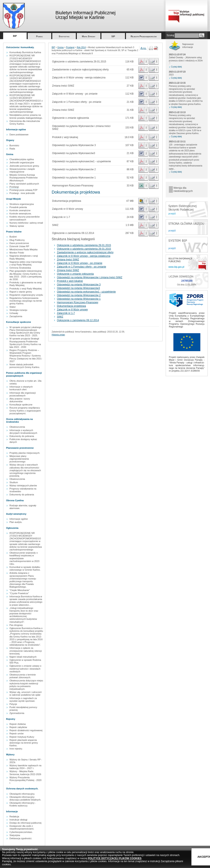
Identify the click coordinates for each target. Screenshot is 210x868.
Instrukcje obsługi (18, 820)
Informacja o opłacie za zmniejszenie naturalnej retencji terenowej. (26, 651)
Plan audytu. (16, 522)
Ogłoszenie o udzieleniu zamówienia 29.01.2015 (84, 245)
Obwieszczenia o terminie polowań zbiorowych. (23, 676)
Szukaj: (171, 35)
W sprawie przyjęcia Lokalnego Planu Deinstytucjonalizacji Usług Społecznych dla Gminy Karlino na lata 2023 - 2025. (25, 331)
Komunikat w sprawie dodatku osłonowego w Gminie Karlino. (25, 568)
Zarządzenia (16, 316)
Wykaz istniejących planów (23, 485)
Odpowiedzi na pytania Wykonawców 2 (79, 295)
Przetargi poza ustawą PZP (23, 190)
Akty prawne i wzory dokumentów (20, 400)
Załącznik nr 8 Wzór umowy (72, 310)
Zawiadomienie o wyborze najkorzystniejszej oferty (85, 252)
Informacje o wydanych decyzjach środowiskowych (23, 432)
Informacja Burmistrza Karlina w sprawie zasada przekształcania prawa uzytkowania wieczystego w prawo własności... (26, 601)
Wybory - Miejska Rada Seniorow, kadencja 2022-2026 (25, 773)
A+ (142, 48)
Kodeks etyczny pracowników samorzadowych (25, 218)
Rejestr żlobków (18, 724)
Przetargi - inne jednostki (22, 193)
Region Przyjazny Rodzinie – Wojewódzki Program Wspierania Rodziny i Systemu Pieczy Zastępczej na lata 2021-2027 (26, 356)
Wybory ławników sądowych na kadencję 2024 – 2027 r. (25, 767)
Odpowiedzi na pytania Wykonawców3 (78, 288)
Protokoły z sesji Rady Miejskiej (26, 289)
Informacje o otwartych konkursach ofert (21, 388)
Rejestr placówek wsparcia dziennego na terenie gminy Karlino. (24, 743)
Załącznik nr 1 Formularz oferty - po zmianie (81, 267)
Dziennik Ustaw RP (19, 246)
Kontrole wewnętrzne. (21, 214)
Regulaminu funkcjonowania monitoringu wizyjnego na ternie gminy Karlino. (26, 301)
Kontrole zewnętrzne (20, 210)
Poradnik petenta (18, 207)
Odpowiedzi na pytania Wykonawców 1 (79, 299)
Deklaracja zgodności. (21, 838)
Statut (12, 307)
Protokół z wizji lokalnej (70, 281)
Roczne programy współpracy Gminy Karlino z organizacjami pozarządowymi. (25, 410)
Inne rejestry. (16, 749)
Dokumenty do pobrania (22, 436)
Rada (12, 149)
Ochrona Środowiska (20, 268)
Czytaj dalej (176, 67)
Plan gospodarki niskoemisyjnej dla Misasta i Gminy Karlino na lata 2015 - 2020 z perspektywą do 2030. (26, 275)
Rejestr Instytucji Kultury (22, 737)
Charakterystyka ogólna (22, 159)
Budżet (13, 237)
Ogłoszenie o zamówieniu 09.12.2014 (78, 320)
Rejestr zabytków (18, 727)
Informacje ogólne (19, 519)
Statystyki (64, 36)
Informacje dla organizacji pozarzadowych (23, 394)
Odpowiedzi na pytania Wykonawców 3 (79, 285)
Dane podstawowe (19, 135)
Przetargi (14, 187)
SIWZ (60, 317)
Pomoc (39, 36)
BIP (15, 36)
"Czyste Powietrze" (19, 593)
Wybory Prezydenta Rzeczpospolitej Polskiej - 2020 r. (25, 780)
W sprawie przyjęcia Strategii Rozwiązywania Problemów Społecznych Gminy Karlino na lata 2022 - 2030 (25, 343)
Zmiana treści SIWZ (68, 260)
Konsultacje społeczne (21, 405)
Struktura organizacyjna (22, 204)
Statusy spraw (17, 226)
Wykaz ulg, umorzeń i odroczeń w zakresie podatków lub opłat (26, 693)
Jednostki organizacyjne (22, 162)
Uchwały (14, 313)
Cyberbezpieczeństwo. (21, 832)
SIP (113, 36)
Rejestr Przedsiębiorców (144, 36)
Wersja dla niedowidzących (183, 189)
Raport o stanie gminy (21, 292)
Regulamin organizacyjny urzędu (26, 295)
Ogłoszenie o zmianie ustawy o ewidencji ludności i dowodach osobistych (25, 669)
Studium (14, 482)
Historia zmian (58, 335)
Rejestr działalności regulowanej (26, 730)
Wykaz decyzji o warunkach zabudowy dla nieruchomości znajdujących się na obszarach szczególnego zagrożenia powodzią (25, 470)
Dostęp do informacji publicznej (25, 823)
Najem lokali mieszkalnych (23, 657)
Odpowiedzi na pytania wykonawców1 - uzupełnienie (86, 292)
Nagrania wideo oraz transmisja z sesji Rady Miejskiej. (26, 263)
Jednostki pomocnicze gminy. (24, 166)
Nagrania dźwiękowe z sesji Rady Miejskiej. (24, 257)
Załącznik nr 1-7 (66, 313)
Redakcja (14, 817)
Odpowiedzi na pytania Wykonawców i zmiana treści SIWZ (90, 277)
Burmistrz (14, 145)
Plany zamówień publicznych (24, 184)
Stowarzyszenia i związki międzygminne (22, 170)
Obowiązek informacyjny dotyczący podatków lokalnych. (25, 798)
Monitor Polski (17, 253)
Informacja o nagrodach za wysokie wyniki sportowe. (23, 700)
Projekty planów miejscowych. (25, 453)
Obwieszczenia (17, 427)
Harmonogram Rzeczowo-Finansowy (78, 302)
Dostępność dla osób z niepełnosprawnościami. (22, 827)
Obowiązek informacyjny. (22, 794)
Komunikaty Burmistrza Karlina (25, 52)
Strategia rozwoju (18, 310)
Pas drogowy (16, 625)
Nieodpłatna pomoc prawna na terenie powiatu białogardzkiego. (26, 116)
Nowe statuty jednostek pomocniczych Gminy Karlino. (25, 366)
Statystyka (15, 835)
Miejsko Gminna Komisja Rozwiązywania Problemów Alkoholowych (24, 178)
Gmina (60, 47)
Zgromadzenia (17, 713)
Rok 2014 (81, 47)
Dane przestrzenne (19, 243)
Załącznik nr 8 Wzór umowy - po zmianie (80, 263)
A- (145, 48)
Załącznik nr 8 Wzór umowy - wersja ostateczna (84, 256)
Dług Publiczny (17, 240)
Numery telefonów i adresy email (26, 223)
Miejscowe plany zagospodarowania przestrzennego (19, 459)
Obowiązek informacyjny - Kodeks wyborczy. (23, 804)
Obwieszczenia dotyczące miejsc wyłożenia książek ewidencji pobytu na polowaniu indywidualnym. (26, 685)
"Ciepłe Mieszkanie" (20, 590)
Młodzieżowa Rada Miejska (23, 249)
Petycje (13, 704)
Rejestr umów (16, 733)
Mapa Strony (89, 36)
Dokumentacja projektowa (71, 306)
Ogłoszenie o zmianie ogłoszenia (75, 274)
